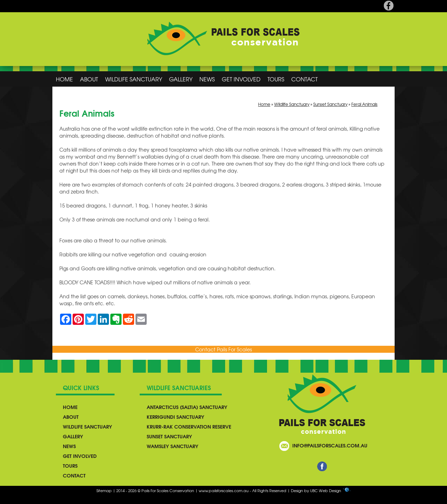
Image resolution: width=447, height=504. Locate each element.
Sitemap (104, 490)
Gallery (181, 79)
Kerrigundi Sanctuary (175, 417)
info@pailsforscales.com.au (330, 445)
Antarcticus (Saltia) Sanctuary (187, 407)
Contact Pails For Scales (223, 349)
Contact (305, 79)
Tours (276, 79)
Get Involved (241, 79)
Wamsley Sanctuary (173, 446)
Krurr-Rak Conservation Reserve (189, 426)
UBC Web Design (326, 490)
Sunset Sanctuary (330, 104)
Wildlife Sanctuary (134, 79)
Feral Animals (364, 104)
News (207, 79)
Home (64, 79)
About (89, 79)
